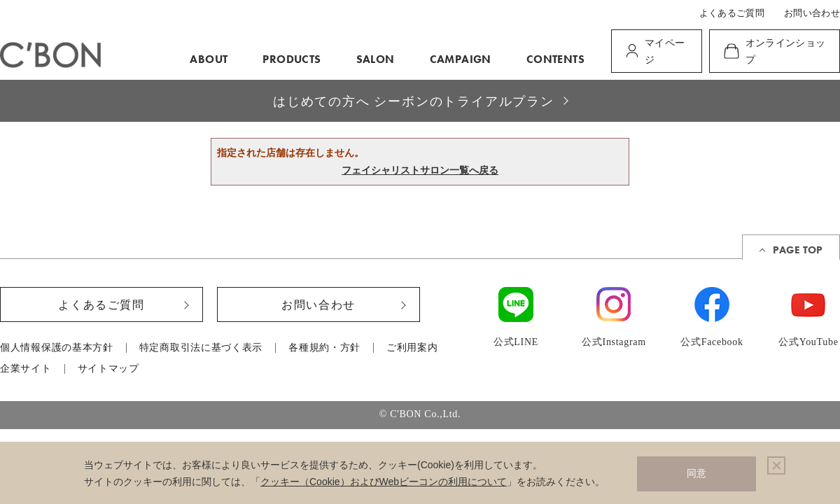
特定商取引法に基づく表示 (201, 348)
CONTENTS (555, 59)
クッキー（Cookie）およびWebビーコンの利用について (384, 482)
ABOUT (209, 59)
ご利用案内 (412, 348)
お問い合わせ (812, 13)
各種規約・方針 (324, 348)
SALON (376, 59)
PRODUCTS (292, 59)
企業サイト (26, 369)
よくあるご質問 (732, 13)
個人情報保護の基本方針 (57, 348)
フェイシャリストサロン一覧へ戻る (420, 170)
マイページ (665, 51)
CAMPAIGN (461, 59)
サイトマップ (108, 369)
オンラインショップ (786, 51)
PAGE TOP (798, 250)
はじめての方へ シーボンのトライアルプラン (414, 101)
